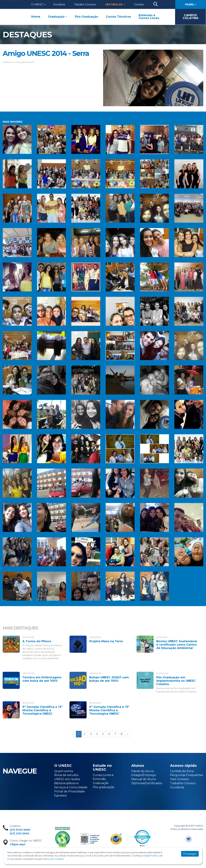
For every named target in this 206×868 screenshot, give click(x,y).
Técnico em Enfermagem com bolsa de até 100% (42, 679)
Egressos (60, 796)
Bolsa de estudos (66, 775)
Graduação (58, 17)
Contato (139, 4)
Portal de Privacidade (69, 791)
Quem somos (64, 771)
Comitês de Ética (182, 771)
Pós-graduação (104, 787)
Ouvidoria (59, 4)
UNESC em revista (67, 779)
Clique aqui (17, 844)
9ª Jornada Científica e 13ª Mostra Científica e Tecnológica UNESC (42, 710)
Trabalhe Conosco (85, 4)
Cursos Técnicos (118, 17)
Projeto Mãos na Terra (106, 641)
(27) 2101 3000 (19, 833)
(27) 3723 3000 (20, 830)
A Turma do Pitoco (37, 641)
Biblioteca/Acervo (67, 783)
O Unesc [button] (38, 4)
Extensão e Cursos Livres (149, 17)
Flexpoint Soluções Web (201, 839)
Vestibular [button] (115, 4)
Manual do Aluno (144, 779)
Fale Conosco (180, 779)
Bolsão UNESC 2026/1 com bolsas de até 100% (109, 679)
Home (36, 17)
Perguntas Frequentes (187, 775)
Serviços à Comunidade (71, 787)
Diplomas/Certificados (147, 783)
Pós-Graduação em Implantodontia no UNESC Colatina (176, 681)
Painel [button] (191, 4)
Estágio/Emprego (144, 775)
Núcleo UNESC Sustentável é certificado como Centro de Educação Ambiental (177, 645)
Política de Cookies (53, 859)
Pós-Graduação (86, 17)
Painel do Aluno (143, 771)
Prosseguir (190, 854)
